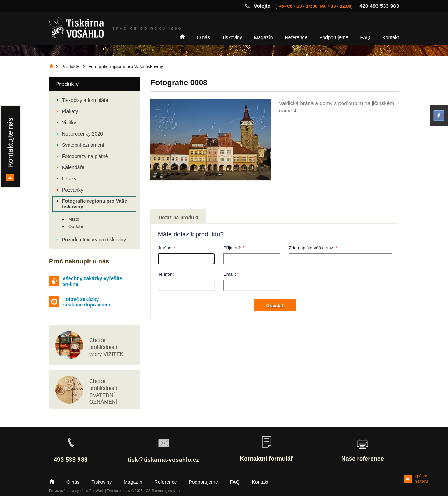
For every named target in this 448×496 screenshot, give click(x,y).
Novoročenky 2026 (82, 134)
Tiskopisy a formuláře (85, 100)
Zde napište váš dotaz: (312, 248)
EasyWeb (97, 491)
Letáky (69, 179)
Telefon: (166, 274)
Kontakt (391, 37)
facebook (439, 116)
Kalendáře (73, 167)
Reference (296, 37)
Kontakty (10, 146)
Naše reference (363, 459)
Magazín (264, 37)
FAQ (365, 37)
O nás (204, 37)
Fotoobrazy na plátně (85, 156)
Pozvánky (73, 190)
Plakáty (70, 111)
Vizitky (69, 123)
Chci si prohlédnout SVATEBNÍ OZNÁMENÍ (103, 391)
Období (76, 226)
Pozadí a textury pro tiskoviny (94, 240)
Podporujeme (334, 37)
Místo (74, 219)
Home (182, 37)
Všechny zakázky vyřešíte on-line (92, 281)
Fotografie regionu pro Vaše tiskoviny (94, 204)
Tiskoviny (232, 37)
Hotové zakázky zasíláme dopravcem (86, 302)
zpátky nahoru (421, 478)
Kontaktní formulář (266, 459)
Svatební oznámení (83, 145)
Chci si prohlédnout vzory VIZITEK (106, 347)
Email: (230, 274)
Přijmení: (232, 248)
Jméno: (165, 248)
